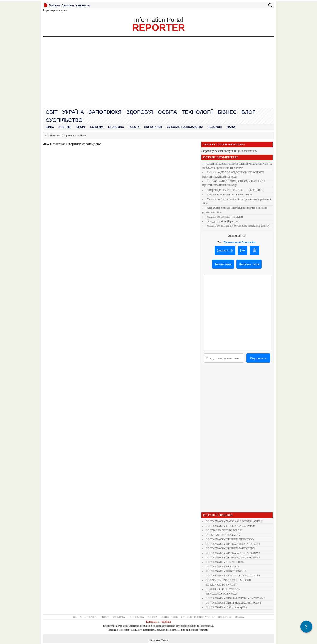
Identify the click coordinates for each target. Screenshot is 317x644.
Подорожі (215, 127)
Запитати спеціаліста (76, 5)
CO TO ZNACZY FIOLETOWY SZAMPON (231, 526)
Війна (50, 127)
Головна (54, 5)
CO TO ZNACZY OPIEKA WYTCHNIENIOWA (233, 553)
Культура (97, 127)
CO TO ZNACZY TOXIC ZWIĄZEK (227, 607)
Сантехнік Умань (158, 640)
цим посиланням (246, 151)
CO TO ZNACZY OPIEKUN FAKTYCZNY (231, 548)
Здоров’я (139, 112)
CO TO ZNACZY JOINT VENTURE (226, 571)
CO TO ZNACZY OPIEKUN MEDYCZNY (230, 539)
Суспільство (64, 120)
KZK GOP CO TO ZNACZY (222, 594)
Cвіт (52, 112)
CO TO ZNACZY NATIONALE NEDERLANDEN (234, 521)
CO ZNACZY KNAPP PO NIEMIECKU (228, 580)
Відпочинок (153, 127)
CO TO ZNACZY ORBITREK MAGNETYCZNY (234, 603)
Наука (231, 127)
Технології (197, 112)
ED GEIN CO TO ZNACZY (221, 585)
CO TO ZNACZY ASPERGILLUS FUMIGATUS (233, 576)
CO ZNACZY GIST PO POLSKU (225, 530)
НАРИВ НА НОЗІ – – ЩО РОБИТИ (243, 190)
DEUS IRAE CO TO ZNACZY (223, 535)
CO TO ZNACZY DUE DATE (223, 567)
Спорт (81, 127)
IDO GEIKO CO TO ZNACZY (223, 589)
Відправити (258, 358)
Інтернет (65, 127)
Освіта (167, 112)
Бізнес (227, 112)
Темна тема (223, 264)
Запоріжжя (105, 112)
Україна (73, 112)
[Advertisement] (158, 73)
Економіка (116, 127)
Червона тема (249, 264)
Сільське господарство (185, 127)
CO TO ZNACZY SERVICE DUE (225, 562)
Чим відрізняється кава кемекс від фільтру (245, 226)
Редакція (166, 622)
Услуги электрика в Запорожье (234, 194)
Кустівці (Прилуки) (232, 217)
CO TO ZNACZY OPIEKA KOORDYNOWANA (233, 557)
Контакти (152, 622)
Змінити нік (225, 250)
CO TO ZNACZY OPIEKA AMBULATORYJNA (233, 544)
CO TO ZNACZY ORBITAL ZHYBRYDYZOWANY (236, 598)
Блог (248, 112)
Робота (134, 127)
